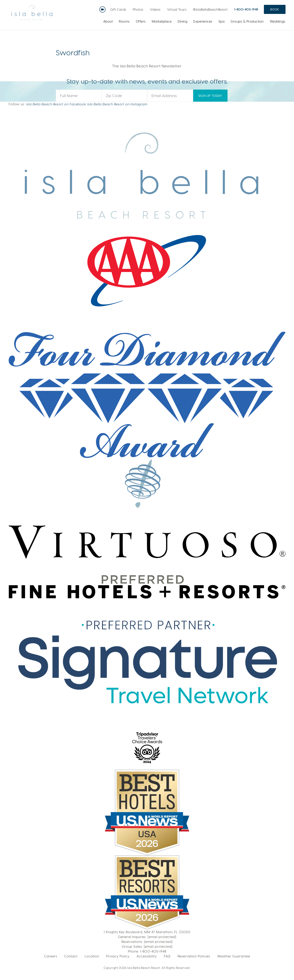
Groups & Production (247, 21)
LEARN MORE (240, 43)
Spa (222, 21)
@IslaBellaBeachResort (210, 9)
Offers (141, 21)
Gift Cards (118, 9)
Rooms (124, 21)
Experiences (203, 21)
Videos (155, 9)
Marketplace (162, 21)
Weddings (278, 21)
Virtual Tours (177, 9)
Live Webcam (103, 8)
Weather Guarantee (234, 956)
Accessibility (147, 956)
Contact (71, 956)
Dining (182, 21)
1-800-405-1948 (246, 9)
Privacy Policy (118, 956)
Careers (51, 956)
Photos (138, 9)
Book (275, 9)
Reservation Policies (194, 956)
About (108, 21)
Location (92, 956)
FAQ (167, 956)
